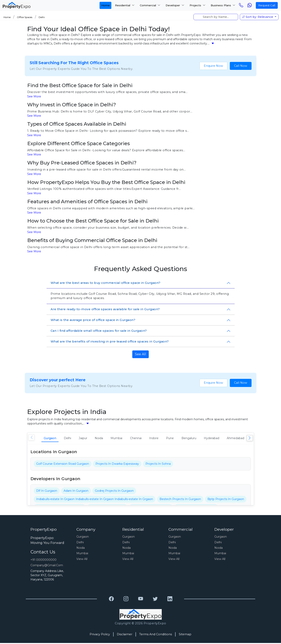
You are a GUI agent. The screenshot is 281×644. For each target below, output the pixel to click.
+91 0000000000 (43, 561)
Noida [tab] (110, 439)
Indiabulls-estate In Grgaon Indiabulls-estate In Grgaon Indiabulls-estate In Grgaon (95, 500)
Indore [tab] (174, 439)
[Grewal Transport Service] (111, 600)
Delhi (42, 17)
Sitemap (185, 635)
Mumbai (82, 554)
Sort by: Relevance (258, 17)
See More (34, 96)
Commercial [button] (150, 5)
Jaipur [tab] (91, 439)
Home (105, 5)
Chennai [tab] (153, 439)
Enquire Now (213, 66)
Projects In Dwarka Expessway (117, 465)
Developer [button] (175, 5)
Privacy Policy (100, 635)
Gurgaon (83, 538)
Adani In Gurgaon (76, 492)
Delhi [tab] (73, 439)
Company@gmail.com (47, 566)
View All (82, 560)
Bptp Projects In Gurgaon (226, 500)
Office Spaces (25, 17)
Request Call (267, 5)
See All (140, 354)
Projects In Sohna (158, 465)
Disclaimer (125, 635)
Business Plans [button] (223, 5)
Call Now (241, 66)
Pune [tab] (193, 439)
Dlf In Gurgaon (47, 492)
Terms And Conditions (156, 635)
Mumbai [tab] (131, 439)
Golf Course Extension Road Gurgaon (63, 465)
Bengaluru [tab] (215, 439)
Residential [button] (125, 5)
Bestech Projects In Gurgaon (180, 500)
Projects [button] (197, 5)
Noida (81, 549)
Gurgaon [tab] (52, 439)
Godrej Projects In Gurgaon (114, 492)
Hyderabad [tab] (242, 439)
